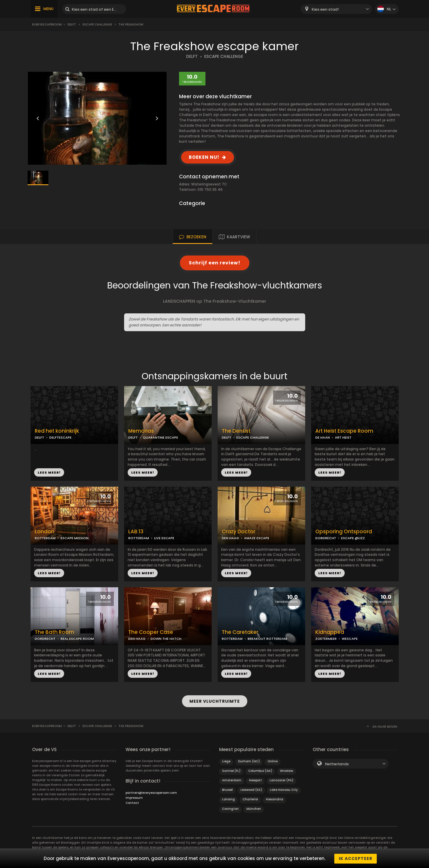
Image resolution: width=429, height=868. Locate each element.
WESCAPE (350, 639)
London (45, 532)
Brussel (227, 790)
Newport (255, 780)
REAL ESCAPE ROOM (77, 639)
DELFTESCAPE (60, 437)
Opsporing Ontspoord (344, 532)
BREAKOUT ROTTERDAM (267, 639)
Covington (230, 809)
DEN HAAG (230, 538)
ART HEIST (343, 437)
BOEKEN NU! (204, 157)
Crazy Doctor (239, 532)
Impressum (134, 798)
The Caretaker (240, 632)
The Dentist (236, 431)
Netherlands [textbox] (337, 764)
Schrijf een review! (215, 263)
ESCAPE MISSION (75, 538)
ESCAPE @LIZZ (353, 538)
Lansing (228, 799)
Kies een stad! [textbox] (325, 9)
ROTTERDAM (45, 538)
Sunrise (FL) (231, 771)
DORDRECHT (326, 538)
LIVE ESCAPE (164, 538)
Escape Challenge (97, 24)
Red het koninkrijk (57, 431)
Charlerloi (250, 799)
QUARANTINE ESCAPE (160, 437)
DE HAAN (323, 437)
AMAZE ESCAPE (257, 538)
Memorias (141, 431)
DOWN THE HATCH (166, 639)
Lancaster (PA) (281, 780)
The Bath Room (54, 632)
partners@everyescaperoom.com (151, 792)
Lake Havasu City (284, 790)
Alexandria (274, 799)
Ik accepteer (356, 859)
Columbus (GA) (260, 771)
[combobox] (336, 9)
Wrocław (286, 771)
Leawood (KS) (251, 790)
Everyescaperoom (47, 24)
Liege (226, 761)
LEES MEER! (49, 472)
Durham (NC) (249, 761)
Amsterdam (232, 780)
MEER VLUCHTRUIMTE (215, 701)
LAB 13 (136, 532)
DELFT (192, 57)
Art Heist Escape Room (344, 431)
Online (273, 761)
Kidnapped (330, 632)
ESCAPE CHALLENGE (224, 57)
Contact (132, 803)
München (254, 809)
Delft (72, 24)
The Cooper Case (151, 632)
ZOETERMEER (326, 639)
